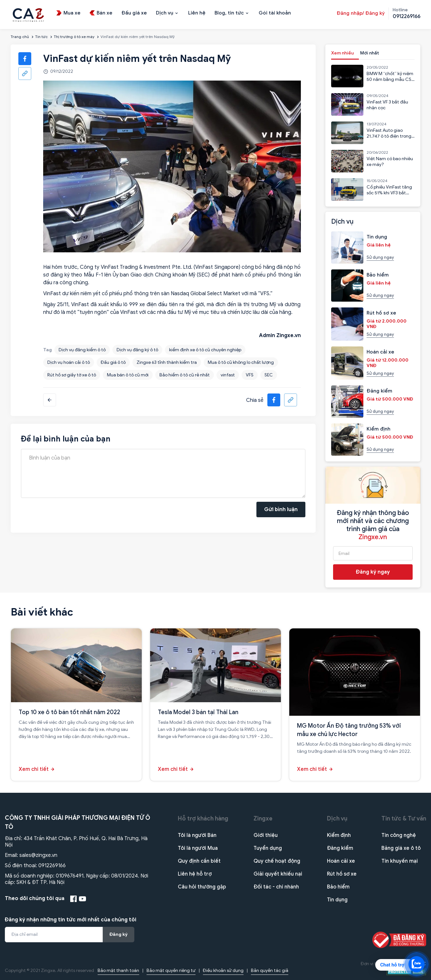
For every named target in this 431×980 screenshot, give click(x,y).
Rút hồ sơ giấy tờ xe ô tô (72, 375)
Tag (48, 350)
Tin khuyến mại (400, 861)
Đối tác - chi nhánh (276, 887)
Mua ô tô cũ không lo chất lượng (241, 362)
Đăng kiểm (340, 848)
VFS (250, 375)
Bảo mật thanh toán (118, 970)
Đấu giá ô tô (113, 362)
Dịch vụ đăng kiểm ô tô (82, 350)
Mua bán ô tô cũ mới (128, 375)
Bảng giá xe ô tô (401, 848)
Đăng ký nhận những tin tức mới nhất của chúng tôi (71, 920)
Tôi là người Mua (198, 848)
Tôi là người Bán (197, 835)
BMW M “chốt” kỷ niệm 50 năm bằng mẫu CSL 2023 (390, 79)
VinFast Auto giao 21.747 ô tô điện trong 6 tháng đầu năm (389, 136)
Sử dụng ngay (380, 257)
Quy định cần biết (199, 861)
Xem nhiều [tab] (342, 53)
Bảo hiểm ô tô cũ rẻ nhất (185, 375)
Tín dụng (337, 900)
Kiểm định (339, 835)
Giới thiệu (266, 835)
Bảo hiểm (338, 887)
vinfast (228, 375)
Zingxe (263, 819)
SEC (269, 375)
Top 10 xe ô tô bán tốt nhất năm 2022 (69, 712)
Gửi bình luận (281, 509)
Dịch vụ (337, 819)
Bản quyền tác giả (270, 970)
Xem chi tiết (34, 769)
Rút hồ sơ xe (342, 874)
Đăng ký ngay (373, 572)
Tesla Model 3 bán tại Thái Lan (198, 712)
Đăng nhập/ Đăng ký (361, 13)
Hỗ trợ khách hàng (203, 819)
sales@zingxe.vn (38, 855)
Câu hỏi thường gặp (202, 887)
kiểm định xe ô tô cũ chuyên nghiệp (205, 350)
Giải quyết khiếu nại (278, 874)
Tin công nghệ (399, 835)
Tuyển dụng (268, 848)
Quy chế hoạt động (277, 861)
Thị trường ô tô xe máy (74, 37)
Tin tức (41, 37)
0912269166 (52, 866)
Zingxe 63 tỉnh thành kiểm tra (167, 362)
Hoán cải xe (341, 861)
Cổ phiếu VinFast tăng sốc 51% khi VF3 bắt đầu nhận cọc (389, 193)
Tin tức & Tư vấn (404, 819)
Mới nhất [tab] (370, 53)
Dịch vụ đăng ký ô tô (137, 350)
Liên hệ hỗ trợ (195, 874)
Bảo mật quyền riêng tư (171, 970)
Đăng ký (119, 934)
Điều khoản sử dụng (223, 970)
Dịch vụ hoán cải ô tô (69, 362)
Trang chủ (20, 37)
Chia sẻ (255, 400)
